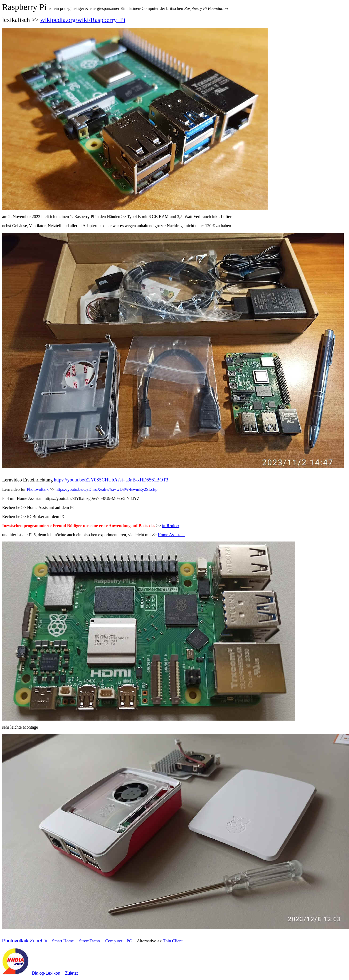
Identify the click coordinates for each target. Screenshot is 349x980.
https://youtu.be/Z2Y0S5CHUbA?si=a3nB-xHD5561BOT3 (111, 480)
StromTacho (89, 941)
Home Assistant (171, 535)
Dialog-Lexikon (46, 973)
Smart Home (63, 941)
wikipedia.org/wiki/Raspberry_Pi (83, 20)
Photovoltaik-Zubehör (25, 941)
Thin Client (173, 941)
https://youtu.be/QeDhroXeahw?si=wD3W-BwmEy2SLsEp (106, 489)
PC (129, 941)
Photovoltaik (38, 489)
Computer (114, 941)
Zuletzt (72, 973)
